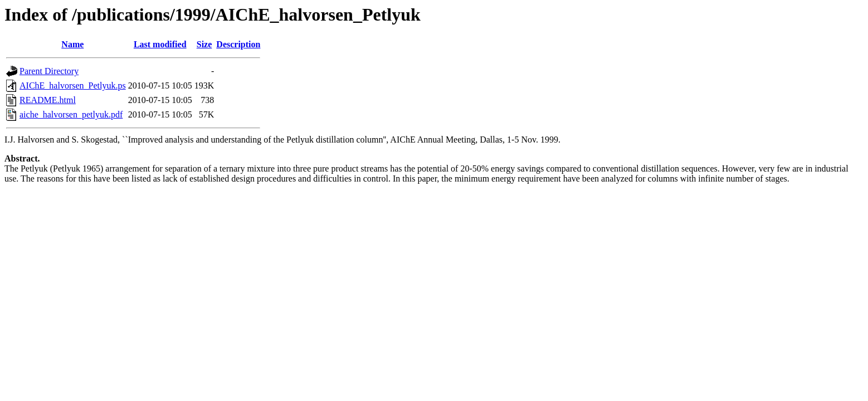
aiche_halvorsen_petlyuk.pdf (71, 114)
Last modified (160, 44)
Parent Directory (49, 71)
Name (72, 44)
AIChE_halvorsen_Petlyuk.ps (73, 85)
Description (238, 44)
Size (204, 44)
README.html (48, 100)
